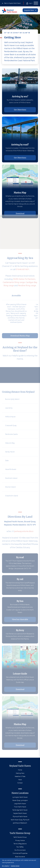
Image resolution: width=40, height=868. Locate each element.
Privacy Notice (20, 840)
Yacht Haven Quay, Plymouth (20, 820)
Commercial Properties (20, 853)
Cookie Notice (15, 866)
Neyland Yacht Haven (20, 813)
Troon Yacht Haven (20, 807)
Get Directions (20, 110)
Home (20, 770)
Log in (29, 3)
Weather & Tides (20, 776)
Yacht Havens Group (20, 837)
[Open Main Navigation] (36, 3)
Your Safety (20, 847)
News (20, 780)
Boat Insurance (20, 857)
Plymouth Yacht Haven (20, 816)
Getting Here (20, 773)
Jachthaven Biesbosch (20, 823)
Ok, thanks (5, 866)
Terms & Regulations (20, 844)
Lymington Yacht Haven (20, 797)
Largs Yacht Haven (20, 804)
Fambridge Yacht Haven (20, 810)
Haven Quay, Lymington (20, 800)
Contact (20, 783)
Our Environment (20, 850)
